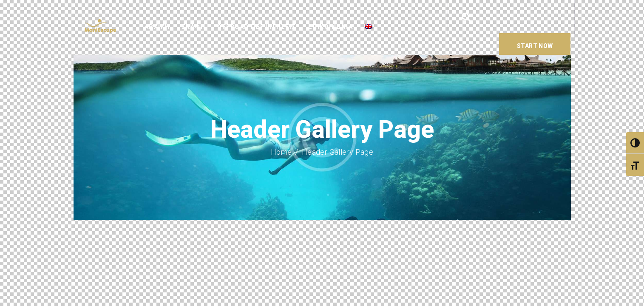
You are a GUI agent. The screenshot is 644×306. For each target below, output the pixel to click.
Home (281, 152)
